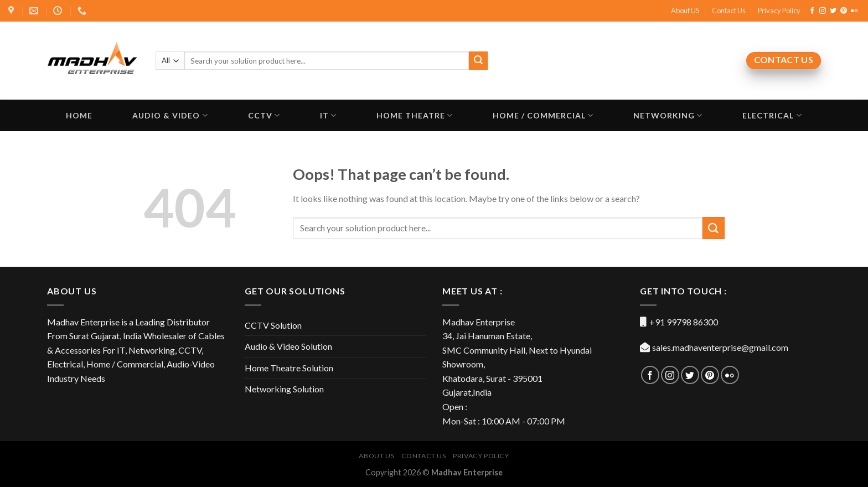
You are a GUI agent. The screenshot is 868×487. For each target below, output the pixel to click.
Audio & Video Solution (288, 346)
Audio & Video (170, 115)
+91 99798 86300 (684, 322)
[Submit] (714, 228)
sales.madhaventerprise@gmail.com (720, 347)
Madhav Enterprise (467, 472)
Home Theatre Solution (289, 368)
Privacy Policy (779, 11)
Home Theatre (415, 115)
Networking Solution (284, 389)
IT (328, 115)
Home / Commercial (543, 115)
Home (79, 115)
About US (685, 11)
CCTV (264, 115)
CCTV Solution (273, 325)
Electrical (772, 115)
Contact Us (729, 11)
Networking (668, 115)
